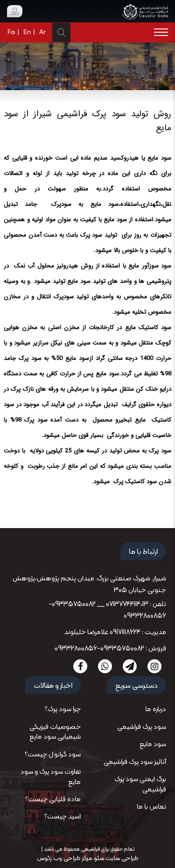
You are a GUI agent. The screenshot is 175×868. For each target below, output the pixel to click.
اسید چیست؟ (63, 817)
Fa (11, 32)
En (27, 32)
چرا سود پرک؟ (63, 709)
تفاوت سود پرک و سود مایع (51, 777)
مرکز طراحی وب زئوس (65, 858)
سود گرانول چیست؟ (53, 755)
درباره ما (156, 709)
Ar (42, 32)
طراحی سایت (121, 858)
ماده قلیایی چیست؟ (53, 800)
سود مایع (153, 745)
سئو (98, 858)
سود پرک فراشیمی (142, 727)
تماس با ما (151, 807)
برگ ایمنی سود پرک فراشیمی (140, 784)
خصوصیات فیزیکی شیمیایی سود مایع (55, 732)
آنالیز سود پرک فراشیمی (135, 762)
